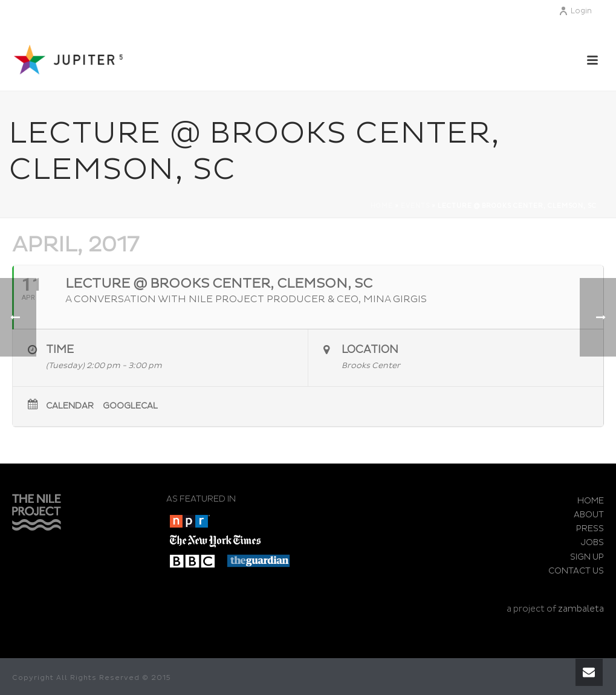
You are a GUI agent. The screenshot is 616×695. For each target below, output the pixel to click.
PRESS (590, 529)
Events (415, 206)
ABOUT (589, 515)
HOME (591, 501)
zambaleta (581, 609)
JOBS (592, 542)
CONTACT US (576, 571)
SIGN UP (587, 557)
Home (382, 206)
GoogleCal (130, 406)
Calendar (70, 406)
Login (575, 11)
